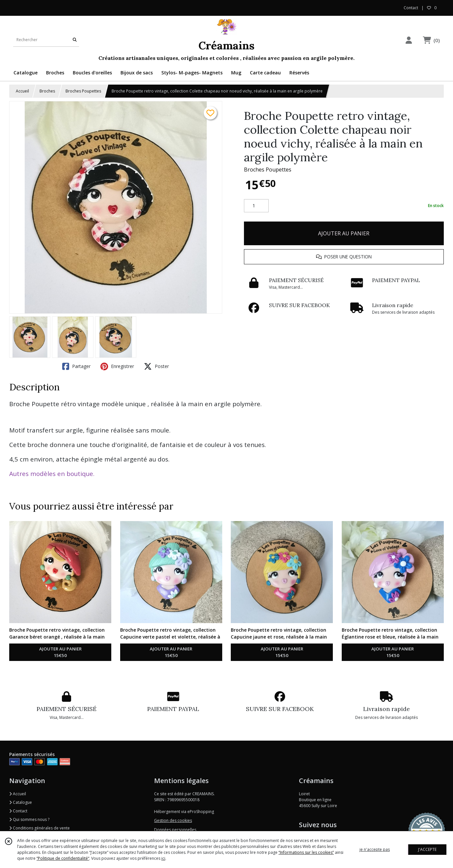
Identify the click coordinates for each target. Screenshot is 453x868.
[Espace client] (409, 40)
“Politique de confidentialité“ (63, 858)
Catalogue (21, 802)
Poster (156, 366)
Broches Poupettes (83, 91)
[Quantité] (256, 206)
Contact (411, 8)
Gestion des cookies (173, 820)
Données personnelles (175, 830)
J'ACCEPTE (427, 849)
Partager (76, 366)
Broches (47, 91)
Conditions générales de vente (40, 828)
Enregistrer (117, 366)
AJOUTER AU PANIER (344, 233)
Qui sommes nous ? (29, 819)
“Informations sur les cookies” (306, 852)
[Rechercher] (75, 40)
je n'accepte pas (375, 849)
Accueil (22, 91)
